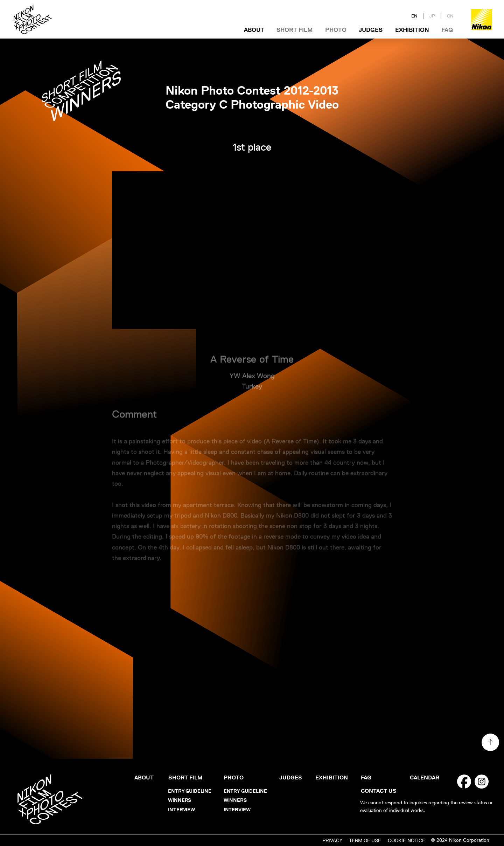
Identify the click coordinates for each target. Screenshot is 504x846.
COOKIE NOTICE (407, 841)
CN (450, 16)
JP (432, 16)
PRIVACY (332, 841)
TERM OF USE (365, 841)
